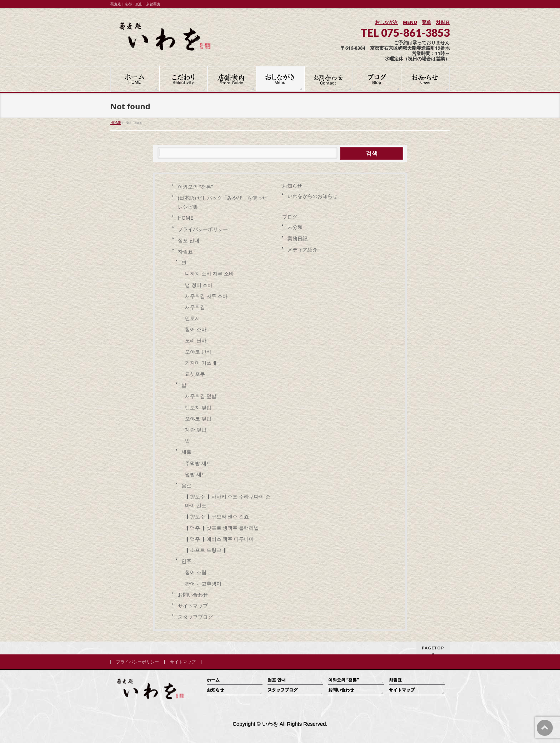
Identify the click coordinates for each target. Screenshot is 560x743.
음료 (186, 485)
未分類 (295, 227)
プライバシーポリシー (203, 229)
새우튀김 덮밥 (201, 396)
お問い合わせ (193, 595)
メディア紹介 (302, 250)
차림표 (443, 22)
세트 (186, 452)
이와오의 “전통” (195, 187)
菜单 (426, 22)
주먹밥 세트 (198, 463)
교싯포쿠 (195, 374)
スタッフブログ (195, 617)
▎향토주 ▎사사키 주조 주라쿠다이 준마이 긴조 (228, 501)
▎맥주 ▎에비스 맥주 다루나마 (219, 539)
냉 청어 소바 (199, 285)
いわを (270, 724)
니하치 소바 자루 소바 (209, 273)
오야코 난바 (198, 352)
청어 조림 (196, 572)
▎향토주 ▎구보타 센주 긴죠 (217, 516)
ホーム (213, 680)
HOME (186, 218)
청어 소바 (196, 329)
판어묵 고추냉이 (204, 584)
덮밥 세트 (196, 474)
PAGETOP (433, 648)
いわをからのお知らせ (312, 196)
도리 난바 (196, 340)
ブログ (290, 217)
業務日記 (297, 238)
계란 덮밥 (196, 430)
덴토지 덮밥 (198, 407)
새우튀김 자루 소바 (206, 296)
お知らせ (292, 186)
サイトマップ (193, 606)
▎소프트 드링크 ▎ (206, 550)
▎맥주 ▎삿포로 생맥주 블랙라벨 (222, 528)
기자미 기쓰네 (201, 363)
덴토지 (192, 318)
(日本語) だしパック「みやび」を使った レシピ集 (222, 202)
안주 (186, 561)
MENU (410, 22)
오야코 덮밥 (198, 418)
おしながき (387, 22)
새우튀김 (195, 307)
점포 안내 (189, 240)
